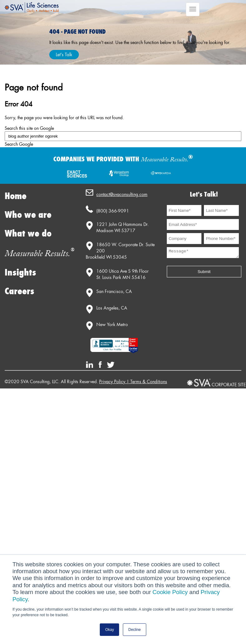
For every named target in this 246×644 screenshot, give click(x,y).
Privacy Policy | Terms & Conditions (133, 382)
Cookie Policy (170, 592)
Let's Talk (64, 55)
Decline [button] (134, 630)
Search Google (19, 144)
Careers (19, 291)
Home (16, 196)
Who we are (28, 215)
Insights (20, 273)
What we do (28, 234)
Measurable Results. (39, 254)
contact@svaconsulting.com (122, 194)
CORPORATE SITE (229, 385)
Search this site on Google (29, 128)
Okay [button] (109, 630)
